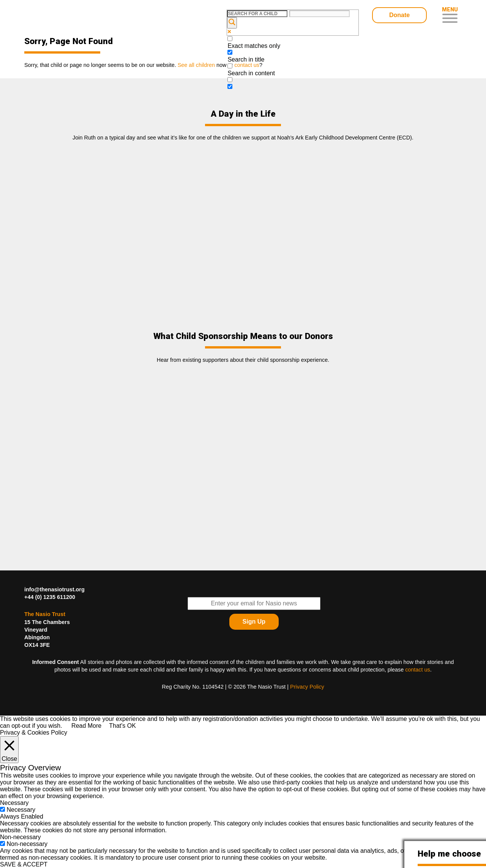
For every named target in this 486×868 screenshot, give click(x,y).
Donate (399, 15)
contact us (418, 670)
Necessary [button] (14, 803)
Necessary (21, 810)
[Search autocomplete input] (320, 14)
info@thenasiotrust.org (54, 589)
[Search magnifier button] (232, 23)
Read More (86, 726)
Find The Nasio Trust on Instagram (452, 633)
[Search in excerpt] (230, 80)
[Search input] (257, 14)
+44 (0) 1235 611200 (50, 597)
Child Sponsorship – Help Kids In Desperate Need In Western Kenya (78, 16)
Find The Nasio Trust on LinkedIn (433, 614)
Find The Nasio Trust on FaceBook (452, 595)
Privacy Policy (307, 687)
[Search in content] (230, 66)
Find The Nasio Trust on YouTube (452, 614)
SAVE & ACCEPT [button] (24, 864)
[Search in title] (230, 52)
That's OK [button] (122, 726)
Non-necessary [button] (21, 837)
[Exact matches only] (230, 39)
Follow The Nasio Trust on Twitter (433, 595)
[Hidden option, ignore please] (230, 86)
